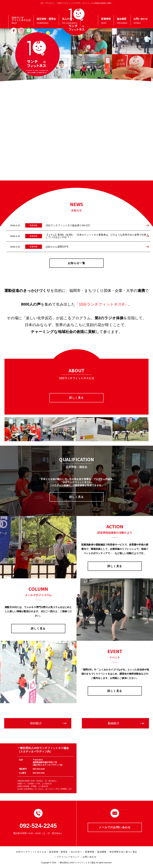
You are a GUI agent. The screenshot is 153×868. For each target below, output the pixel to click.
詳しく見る (76, 398)
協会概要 (102, 852)
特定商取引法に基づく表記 (123, 852)
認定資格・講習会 (58, 852)
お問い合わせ (89, 857)
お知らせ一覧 (77, 263)
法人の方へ (76, 852)
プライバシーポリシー (68, 857)
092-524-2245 (38, 826)
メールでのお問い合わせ (115, 827)
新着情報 (90, 852)
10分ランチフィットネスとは (31, 852)
